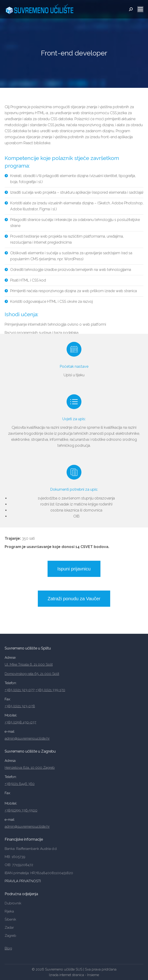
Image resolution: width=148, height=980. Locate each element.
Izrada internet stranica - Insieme (74, 975)
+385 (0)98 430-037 (20, 722)
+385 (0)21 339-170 (50, 690)
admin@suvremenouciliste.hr (27, 738)
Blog (8, 948)
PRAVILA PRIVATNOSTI (23, 881)
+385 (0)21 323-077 (20, 690)
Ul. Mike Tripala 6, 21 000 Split (29, 665)
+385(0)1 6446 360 (20, 784)
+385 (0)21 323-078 (20, 706)
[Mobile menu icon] (140, 9)
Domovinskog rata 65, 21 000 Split (32, 674)
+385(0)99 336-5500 (21, 810)
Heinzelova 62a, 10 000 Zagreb (30, 768)
